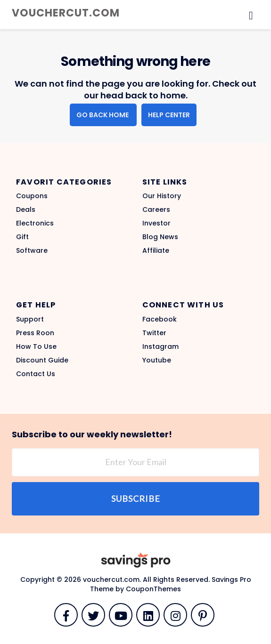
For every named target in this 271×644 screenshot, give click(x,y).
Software (32, 250)
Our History (162, 196)
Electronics (35, 223)
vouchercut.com (66, 13)
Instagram (160, 346)
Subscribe (136, 499)
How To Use (36, 346)
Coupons (32, 196)
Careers (156, 209)
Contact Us (36, 374)
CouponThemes (153, 589)
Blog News (160, 237)
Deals (26, 209)
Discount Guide (42, 360)
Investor (156, 223)
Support (30, 319)
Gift (22, 237)
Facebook (160, 319)
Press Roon (35, 333)
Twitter (154, 333)
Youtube (157, 360)
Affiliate (156, 250)
